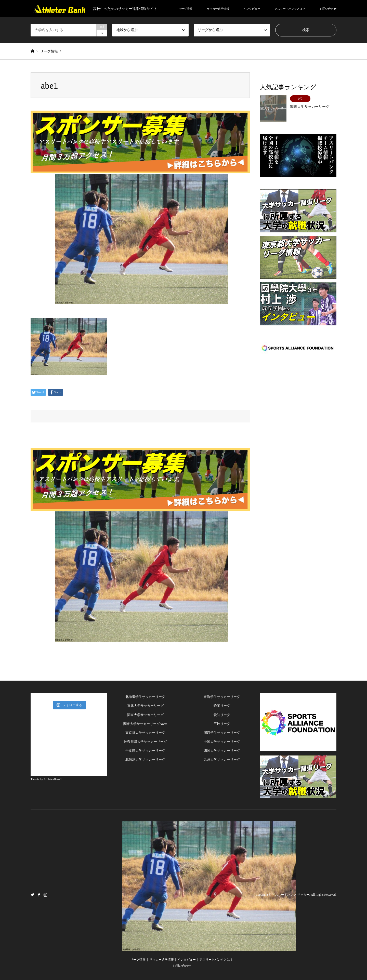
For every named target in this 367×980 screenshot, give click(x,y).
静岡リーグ (222, 706)
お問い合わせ (328, 9)
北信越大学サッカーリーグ (145, 759)
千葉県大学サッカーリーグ (145, 751)
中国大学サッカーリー (220, 742)
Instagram (45, 894)
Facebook (39, 894)
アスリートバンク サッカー (291, 895)
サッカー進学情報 (218, 9)
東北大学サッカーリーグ (145, 706)
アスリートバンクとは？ (290, 9)
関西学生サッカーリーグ (222, 733)
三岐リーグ (222, 724)
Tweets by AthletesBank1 (46, 779)
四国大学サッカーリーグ (222, 751)
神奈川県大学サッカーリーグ (145, 742)
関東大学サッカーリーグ (145, 715)
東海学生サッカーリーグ (222, 697)
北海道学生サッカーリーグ (145, 697)
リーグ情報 (185, 9)
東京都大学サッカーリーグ (145, 733)
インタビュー (252, 9)
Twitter (32, 894)
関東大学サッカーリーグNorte (145, 724)
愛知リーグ (222, 715)
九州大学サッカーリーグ (222, 759)
